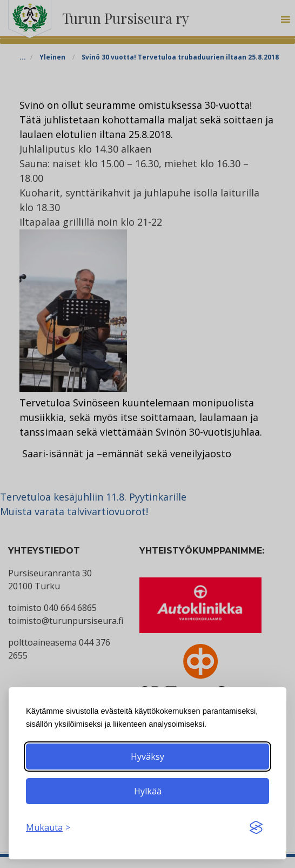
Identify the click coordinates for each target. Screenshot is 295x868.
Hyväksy (147, 757)
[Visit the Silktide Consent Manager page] (256, 827)
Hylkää (148, 791)
